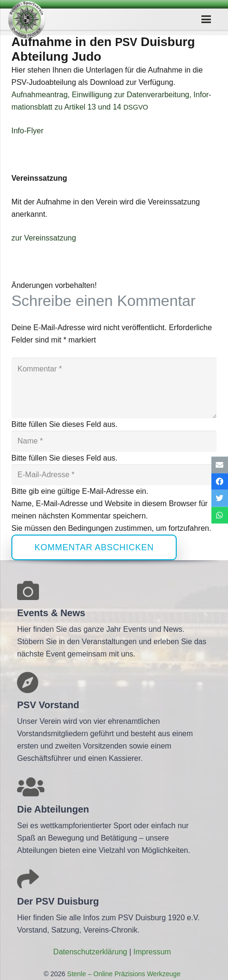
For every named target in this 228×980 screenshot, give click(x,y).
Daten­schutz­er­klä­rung (90, 952)
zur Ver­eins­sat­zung (44, 238)
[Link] (27, 19)
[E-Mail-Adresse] (114, 475)
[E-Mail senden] (220, 465)
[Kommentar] (114, 388)
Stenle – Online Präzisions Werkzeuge (123, 974)
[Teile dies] (220, 482)
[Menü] (206, 19)
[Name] (114, 441)
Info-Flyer (28, 131)
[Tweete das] (220, 498)
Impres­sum (152, 952)
